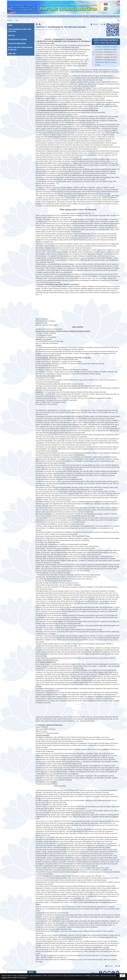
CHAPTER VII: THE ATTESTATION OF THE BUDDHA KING (107, 62)
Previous (95, 24)
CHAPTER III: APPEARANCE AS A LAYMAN (107, 52)
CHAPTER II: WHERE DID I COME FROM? (107, 50)
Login (17, 20)
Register (10, 20)
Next (102, 24)
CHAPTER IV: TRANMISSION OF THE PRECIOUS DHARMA (107, 55)
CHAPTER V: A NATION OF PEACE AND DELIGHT (107, 57)
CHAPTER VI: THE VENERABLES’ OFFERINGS (107, 60)
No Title (98, 65)
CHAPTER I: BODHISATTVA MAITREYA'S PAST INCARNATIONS (107, 47)
